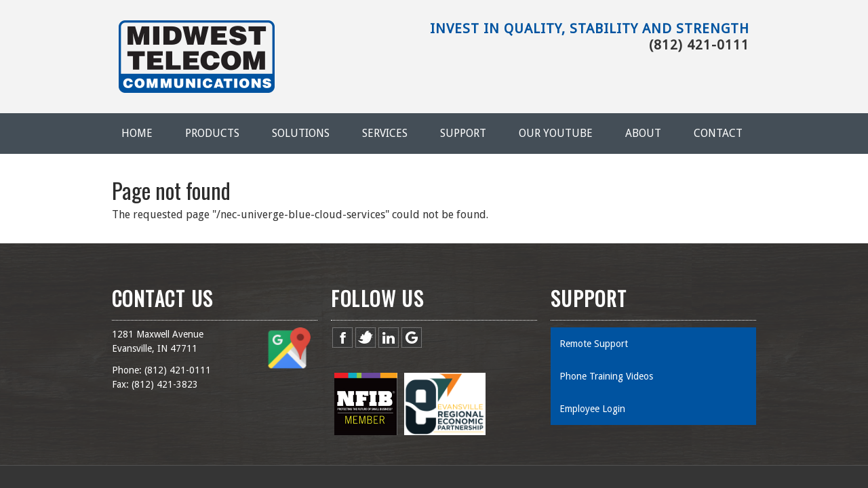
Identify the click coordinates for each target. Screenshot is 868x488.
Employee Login (592, 409)
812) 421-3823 (166, 384)
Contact (718, 133)
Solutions (301, 133)
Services (385, 133)
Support (463, 133)
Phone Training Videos (606, 376)
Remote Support (594, 344)
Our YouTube (556, 133)
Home (137, 133)
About (643, 133)
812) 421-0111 (179, 370)
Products (212, 133)
